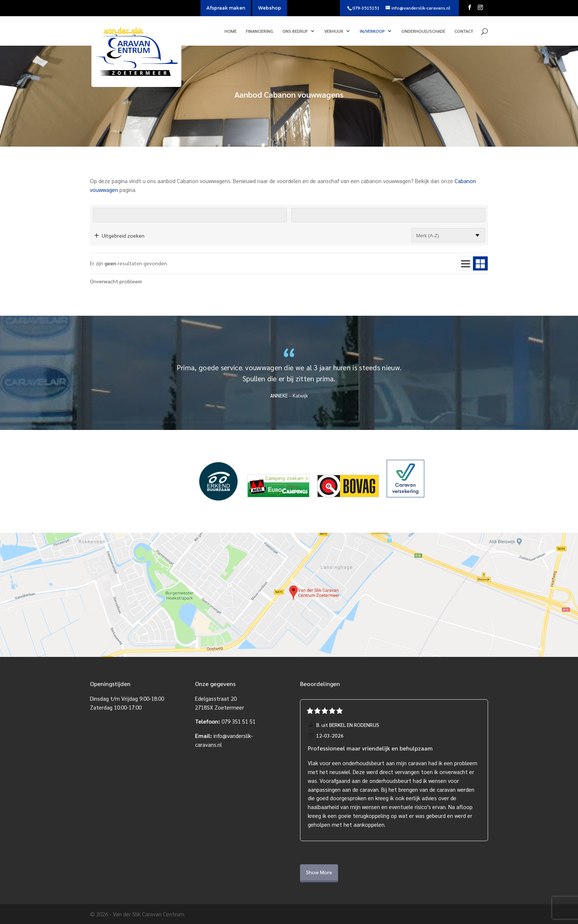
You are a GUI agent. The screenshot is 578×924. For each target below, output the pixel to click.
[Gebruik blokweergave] (480, 263)
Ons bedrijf (295, 31)
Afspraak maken (226, 8)
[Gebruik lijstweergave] (466, 263)
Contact (464, 31)
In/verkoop (372, 31)
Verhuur (334, 31)
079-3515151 (366, 8)
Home (231, 31)
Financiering (260, 31)
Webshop (270, 8)
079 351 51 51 (238, 721)
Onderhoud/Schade (423, 31)
